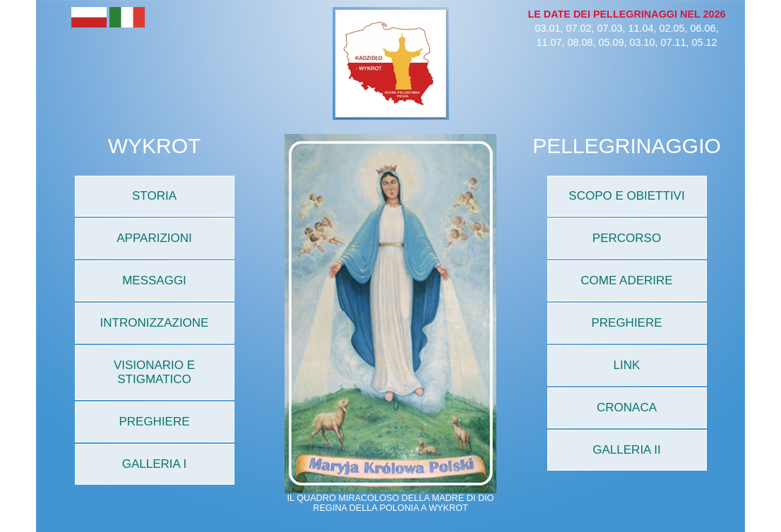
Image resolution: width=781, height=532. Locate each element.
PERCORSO (627, 238)
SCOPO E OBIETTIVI (626, 196)
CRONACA (627, 407)
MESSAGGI (154, 280)
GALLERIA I (155, 464)
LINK (627, 365)
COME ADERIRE (626, 280)
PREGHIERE (154, 422)
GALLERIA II (626, 450)
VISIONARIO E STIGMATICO (154, 372)
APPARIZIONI (154, 238)
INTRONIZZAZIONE (155, 323)
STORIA (154, 196)
